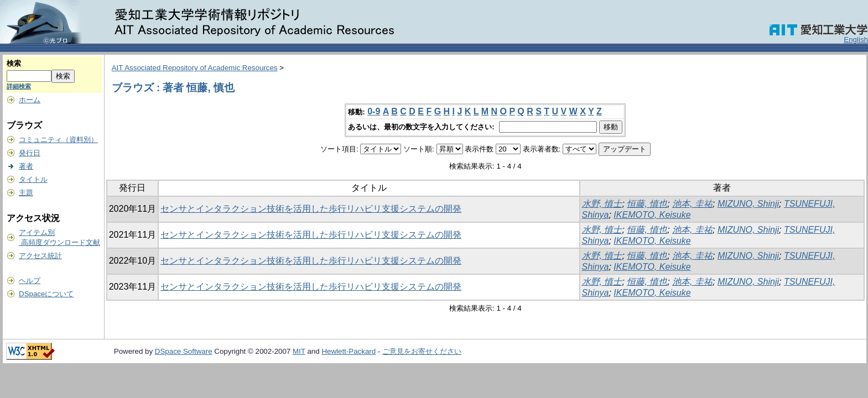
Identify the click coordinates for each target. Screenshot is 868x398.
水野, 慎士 (602, 204)
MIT (299, 351)
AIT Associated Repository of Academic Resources (195, 68)
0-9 (374, 111)
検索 (14, 63)
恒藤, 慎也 (647, 204)
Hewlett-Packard (349, 351)
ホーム (30, 100)
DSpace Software (184, 351)
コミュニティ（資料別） (58, 140)
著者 (26, 166)
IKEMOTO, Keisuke (652, 215)
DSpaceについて (46, 294)
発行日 (30, 153)
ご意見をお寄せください (422, 351)
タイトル (33, 179)
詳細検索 (19, 86)
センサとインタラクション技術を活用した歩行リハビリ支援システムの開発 (311, 209)
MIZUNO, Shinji (748, 204)
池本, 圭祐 (692, 204)
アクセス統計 (40, 256)
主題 (26, 193)
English (856, 40)
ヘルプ (30, 281)
